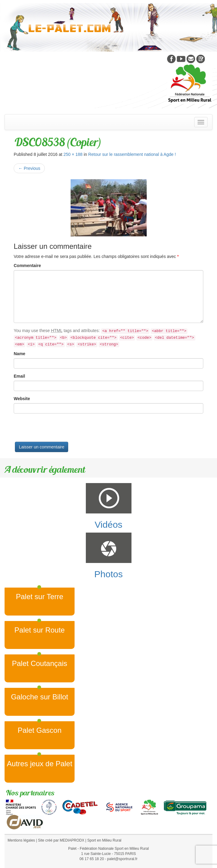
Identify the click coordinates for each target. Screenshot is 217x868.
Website (22, 399)
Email (19, 376)
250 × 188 (73, 154)
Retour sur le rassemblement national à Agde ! (132, 154)
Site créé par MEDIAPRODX (61, 840)
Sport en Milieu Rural (104, 840)
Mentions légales (21, 840)
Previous (29, 168)
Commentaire (27, 266)
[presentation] (60, 430)
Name (19, 354)
